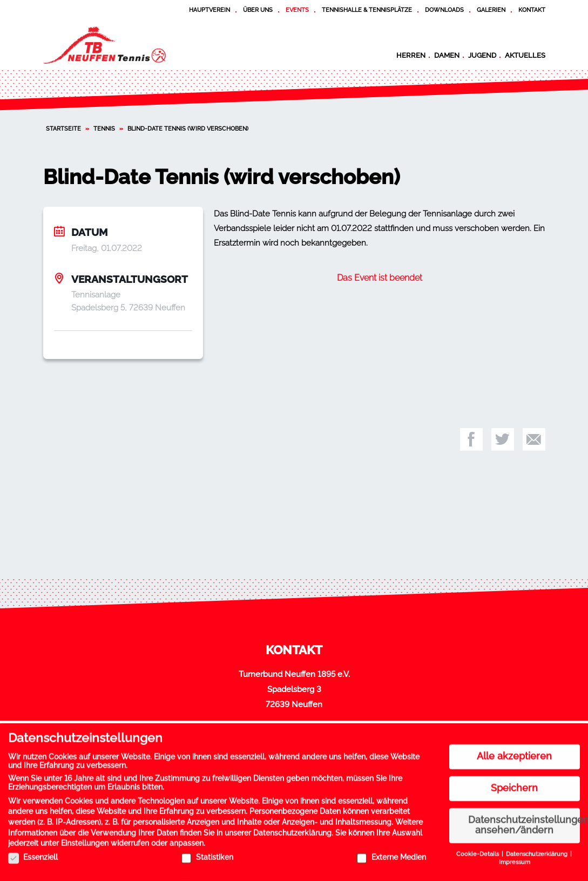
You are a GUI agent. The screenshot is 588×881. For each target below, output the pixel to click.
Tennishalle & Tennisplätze (367, 10)
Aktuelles (525, 55)
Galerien (491, 10)
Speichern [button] (514, 784)
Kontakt (532, 10)
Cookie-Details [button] (478, 850)
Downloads (444, 10)
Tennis (104, 128)
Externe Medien (391, 853)
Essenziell (33, 853)
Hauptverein (209, 10)
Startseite (63, 128)
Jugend (482, 55)
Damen (447, 55)
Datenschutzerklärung (292, 829)
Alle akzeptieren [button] (514, 753)
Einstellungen (85, 839)
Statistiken (207, 853)
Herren (411, 55)
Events (297, 10)
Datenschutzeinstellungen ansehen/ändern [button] (524, 822)
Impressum (515, 858)
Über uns (258, 10)
